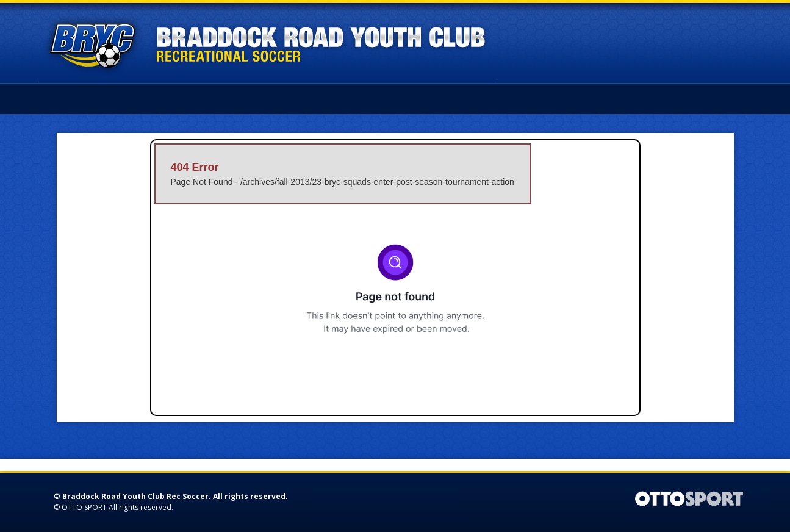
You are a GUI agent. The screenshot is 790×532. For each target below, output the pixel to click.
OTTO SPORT (84, 507)
